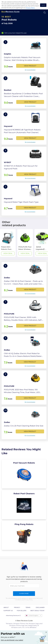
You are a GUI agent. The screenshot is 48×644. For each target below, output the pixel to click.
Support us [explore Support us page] (8, 611)
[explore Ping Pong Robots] (24, 535)
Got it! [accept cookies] (43, 5)
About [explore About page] (6, 607)
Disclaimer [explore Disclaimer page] (40, 607)
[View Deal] (8, 243)
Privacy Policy (30, 8)
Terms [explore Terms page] (28, 607)
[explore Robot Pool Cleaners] (24, 505)
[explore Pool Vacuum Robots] (24, 474)
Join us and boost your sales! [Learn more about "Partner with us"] (12, 640)
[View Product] (24, 55)
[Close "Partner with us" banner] (46, 632)
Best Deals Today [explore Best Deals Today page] (37, 611)
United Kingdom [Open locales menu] (33, 615)
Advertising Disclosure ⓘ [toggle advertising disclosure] (13, 615)
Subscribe (24, 594)
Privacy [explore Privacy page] (17, 607)
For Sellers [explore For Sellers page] (22, 611)
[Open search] (45, 13)
